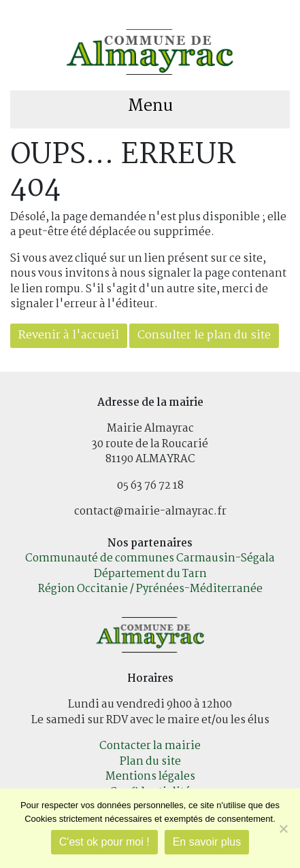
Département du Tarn (150, 574)
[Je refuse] (283, 829)
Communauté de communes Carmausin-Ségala (150, 558)
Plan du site (150, 762)
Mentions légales (150, 777)
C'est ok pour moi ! (104, 842)
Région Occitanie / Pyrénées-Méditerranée (150, 589)
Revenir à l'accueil (69, 335)
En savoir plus (207, 842)
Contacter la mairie (150, 746)
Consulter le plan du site (204, 335)
